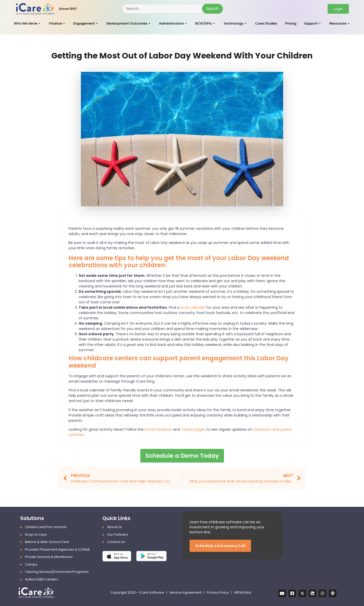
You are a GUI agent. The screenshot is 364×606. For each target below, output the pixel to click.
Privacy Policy (218, 593)
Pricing (291, 23)
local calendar (193, 307)
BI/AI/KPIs (203, 23)
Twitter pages (193, 429)
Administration (171, 23)
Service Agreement (186, 593)
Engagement (84, 23)
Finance (55, 23)
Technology (233, 23)
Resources (338, 23)
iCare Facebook (158, 429)
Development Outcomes (127, 23)
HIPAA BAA (243, 593)
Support (311, 23)
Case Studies (266, 23)
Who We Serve (26, 23)
